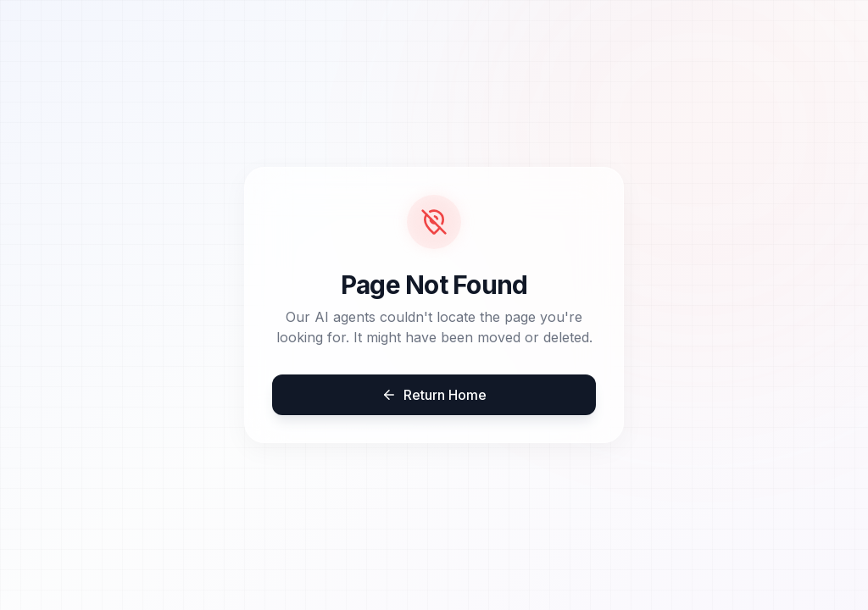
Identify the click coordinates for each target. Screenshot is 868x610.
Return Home (434, 395)
